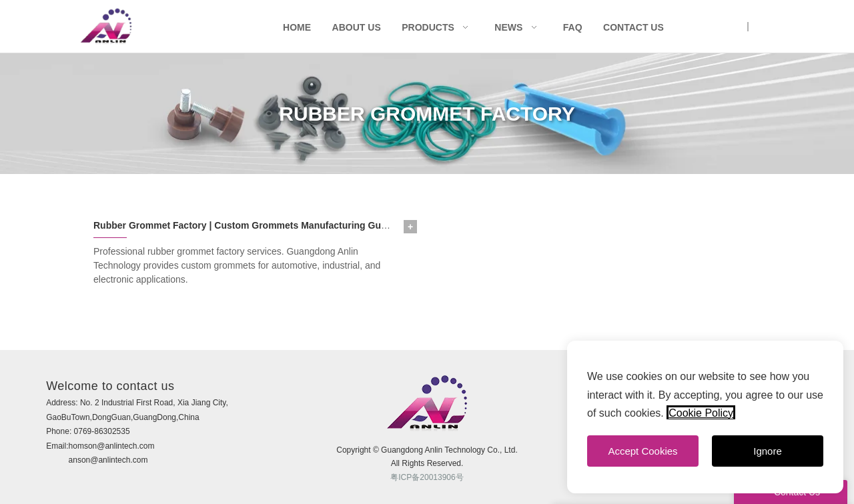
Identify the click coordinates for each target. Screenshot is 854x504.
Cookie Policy (701, 413)
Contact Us (633, 27)
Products (428, 27)
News (508, 27)
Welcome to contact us (110, 386)
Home (297, 27)
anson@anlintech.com (108, 460)
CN (760, 27)
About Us (357, 27)
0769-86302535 (102, 431)
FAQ (573, 27)
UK (736, 27)
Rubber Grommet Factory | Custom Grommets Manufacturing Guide (244, 225)
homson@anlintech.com (112, 446)
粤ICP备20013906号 (427, 477)
